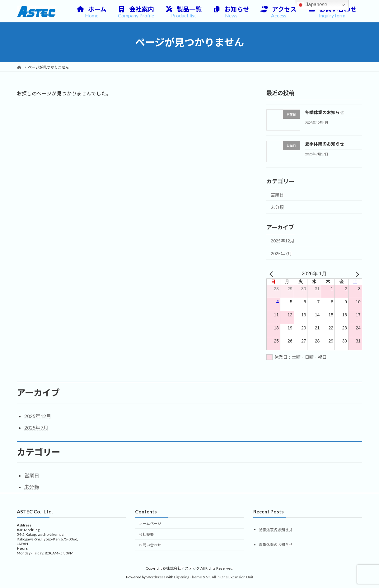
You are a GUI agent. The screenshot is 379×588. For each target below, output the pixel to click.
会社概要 (146, 534)
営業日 (277, 195)
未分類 (277, 207)
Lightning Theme (188, 577)
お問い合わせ (150, 545)
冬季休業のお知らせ (325, 112)
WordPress (156, 577)
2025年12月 (283, 241)
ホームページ (150, 524)
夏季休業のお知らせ (325, 144)
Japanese (312, 5)
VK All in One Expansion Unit (230, 577)
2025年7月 (281, 253)
